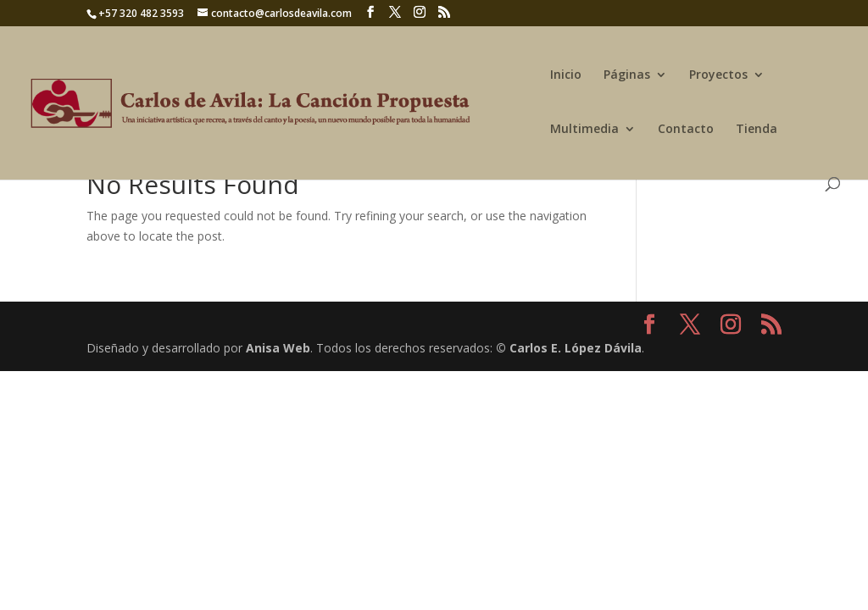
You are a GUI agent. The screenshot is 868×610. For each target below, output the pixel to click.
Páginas (627, 75)
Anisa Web (278, 348)
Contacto (686, 130)
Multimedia (584, 130)
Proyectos (718, 75)
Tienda (757, 130)
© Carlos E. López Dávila (569, 348)
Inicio (566, 75)
